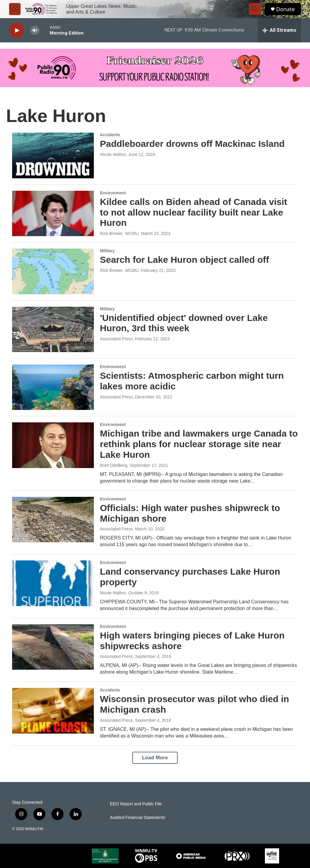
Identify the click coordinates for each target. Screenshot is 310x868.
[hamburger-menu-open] (15, 9)
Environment (113, 193)
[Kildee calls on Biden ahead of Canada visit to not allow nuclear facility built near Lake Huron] (53, 213)
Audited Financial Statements (137, 818)
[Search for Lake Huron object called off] (53, 271)
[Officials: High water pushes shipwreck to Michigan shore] (53, 520)
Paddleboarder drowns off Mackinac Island (192, 144)
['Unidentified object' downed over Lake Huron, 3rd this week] (53, 329)
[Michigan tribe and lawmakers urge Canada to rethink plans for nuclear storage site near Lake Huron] (53, 445)
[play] (17, 30)
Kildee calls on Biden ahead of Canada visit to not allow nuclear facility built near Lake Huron (194, 212)
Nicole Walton (113, 154)
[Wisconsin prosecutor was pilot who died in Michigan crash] (53, 711)
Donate (285, 9)
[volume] (35, 30)
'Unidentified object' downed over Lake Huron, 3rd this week (184, 323)
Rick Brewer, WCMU (119, 233)
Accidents (110, 135)
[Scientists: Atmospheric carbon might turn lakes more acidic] (53, 387)
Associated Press (116, 339)
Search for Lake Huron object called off (184, 260)
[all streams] (279, 30)
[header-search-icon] (255, 9)
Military (107, 251)
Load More (155, 758)
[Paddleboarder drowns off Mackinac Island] (53, 155)
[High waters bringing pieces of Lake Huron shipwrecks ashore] (53, 647)
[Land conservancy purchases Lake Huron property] (53, 583)
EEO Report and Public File (136, 804)
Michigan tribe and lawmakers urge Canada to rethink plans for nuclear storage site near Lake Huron (199, 444)
